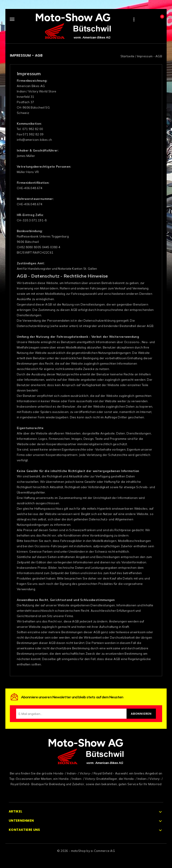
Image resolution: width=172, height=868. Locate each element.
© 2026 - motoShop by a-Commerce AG (86, 851)
